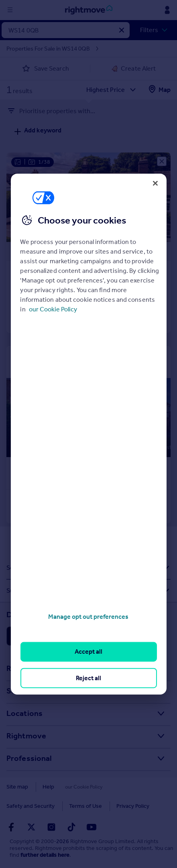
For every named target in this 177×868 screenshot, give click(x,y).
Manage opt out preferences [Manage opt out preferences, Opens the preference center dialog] (88, 617)
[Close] (155, 183)
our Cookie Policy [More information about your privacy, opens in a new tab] (53, 309)
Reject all (88, 678)
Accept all (88, 652)
